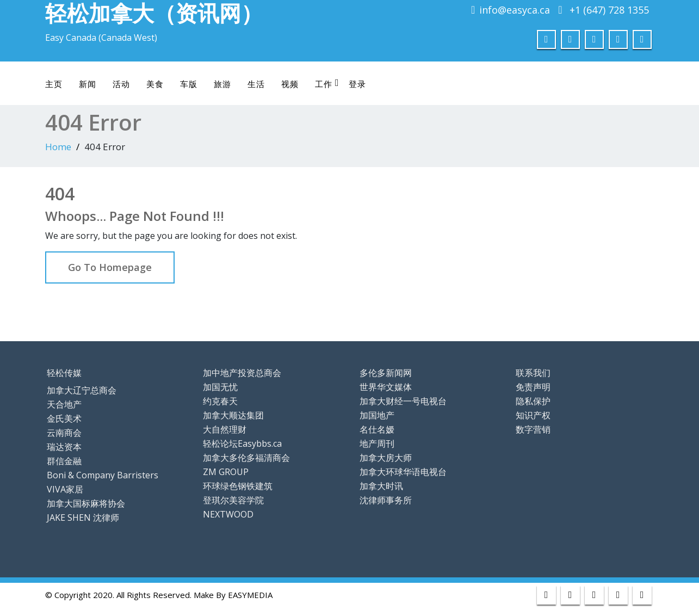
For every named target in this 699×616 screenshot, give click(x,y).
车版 (189, 84)
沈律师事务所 (386, 500)
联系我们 (533, 373)
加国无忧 (220, 387)
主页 (54, 84)
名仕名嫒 (377, 429)
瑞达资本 (64, 447)
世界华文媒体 (386, 387)
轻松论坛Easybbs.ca (242, 443)
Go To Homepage (110, 267)
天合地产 (64, 404)
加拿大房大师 (386, 458)
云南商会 (64, 433)
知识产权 (533, 415)
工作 (327, 84)
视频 (290, 84)
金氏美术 (64, 418)
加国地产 (377, 415)
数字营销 (533, 429)
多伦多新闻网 (386, 373)
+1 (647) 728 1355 (609, 10)
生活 (256, 84)
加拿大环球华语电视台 (403, 472)
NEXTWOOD (228, 514)
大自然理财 (225, 429)
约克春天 (220, 401)
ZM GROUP (226, 472)
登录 (357, 84)
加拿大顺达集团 (233, 415)
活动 (121, 84)
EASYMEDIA (250, 595)
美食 (155, 84)
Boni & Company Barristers (103, 475)
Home (58, 147)
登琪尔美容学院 (233, 500)
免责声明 (533, 387)
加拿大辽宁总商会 (82, 390)
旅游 (222, 84)
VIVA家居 (65, 489)
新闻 (88, 84)
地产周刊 (377, 443)
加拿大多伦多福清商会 (246, 458)
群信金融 (64, 461)
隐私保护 (533, 401)
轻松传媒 (64, 373)
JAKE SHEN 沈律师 (83, 518)
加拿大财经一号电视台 (403, 401)
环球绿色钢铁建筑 (238, 486)
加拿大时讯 (381, 486)
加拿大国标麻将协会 (86, 503)
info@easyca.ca (515, 10)
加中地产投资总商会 (242, 373)
